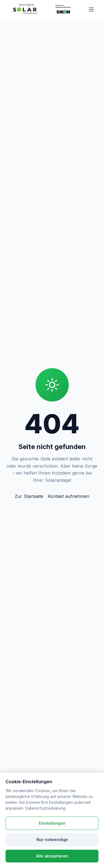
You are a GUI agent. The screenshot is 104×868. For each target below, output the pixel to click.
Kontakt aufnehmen (69, 496)
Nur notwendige (52, 840)
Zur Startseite (29, 496)
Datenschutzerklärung (45, 808)
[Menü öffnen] (91, 11)
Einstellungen (52, 823)
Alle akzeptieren (52, 856)
